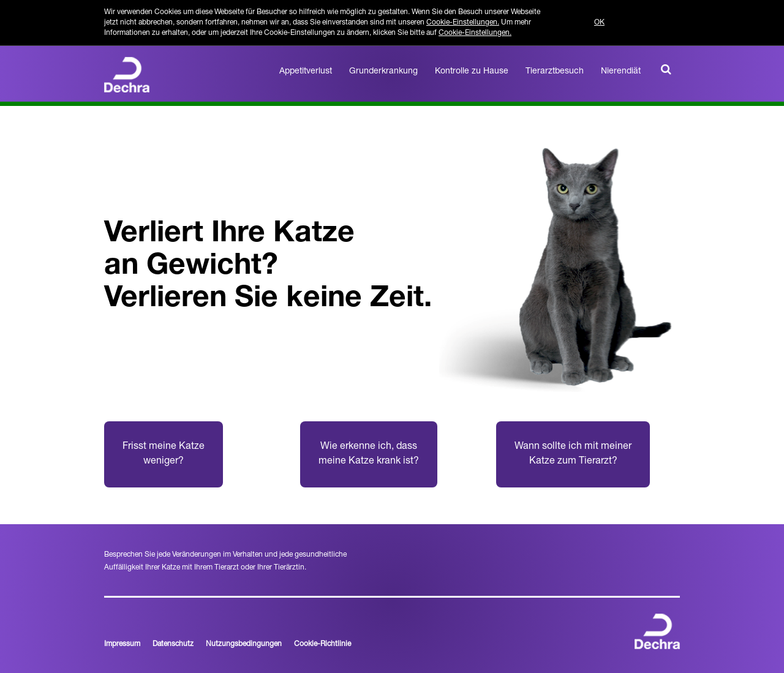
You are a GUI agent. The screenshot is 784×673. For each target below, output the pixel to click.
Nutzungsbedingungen (244, 644)
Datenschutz (173, 644)
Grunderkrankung (383, 72)
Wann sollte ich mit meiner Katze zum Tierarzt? (573, 454)
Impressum (122, 644)
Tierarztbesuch (555, 72)
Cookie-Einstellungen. (463, 23)
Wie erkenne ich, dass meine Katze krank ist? (369, 454)
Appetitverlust (306, 72)
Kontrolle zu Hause (472, 72)
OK (599, 23)
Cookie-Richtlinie (322, 644)
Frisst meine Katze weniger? (164, 454)
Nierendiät (621, 72)
